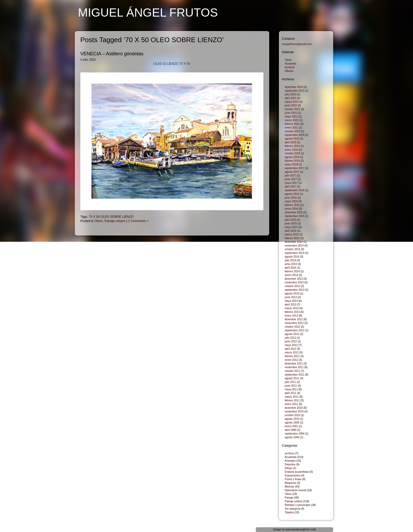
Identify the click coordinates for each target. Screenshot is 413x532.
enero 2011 (291, 404)
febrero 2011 (292, 400)
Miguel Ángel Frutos (148, 13)
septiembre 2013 (295, 290)
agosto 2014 (292, 257)
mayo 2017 (291, 183)
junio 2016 (291, 198)
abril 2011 (291, 393)
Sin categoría (292, 509)
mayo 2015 (291, 227)
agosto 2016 (292, 194)
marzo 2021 (292, 120)
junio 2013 (291, 297)
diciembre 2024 (294, 87)
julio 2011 (290, 382)
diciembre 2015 (294, 212)
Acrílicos (290, 67)
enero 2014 (291, 275)
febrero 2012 (292, 356)
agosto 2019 (292, 139)
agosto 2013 (292, 294)
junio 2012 (291, 341)
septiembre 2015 (295, 216)
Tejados (289, 512)
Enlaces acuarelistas (297, 472)
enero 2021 (291, 128)
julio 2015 (290, 220)
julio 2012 (290, 338)
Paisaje (289, 498)
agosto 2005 (292, 423)
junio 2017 (291, 179)
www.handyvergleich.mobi (301, 529)
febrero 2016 (292, 205)
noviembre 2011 (294, 367)
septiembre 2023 (295, 91)
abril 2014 (291, 268)
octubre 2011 (292, 371)
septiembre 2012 (295, 330)
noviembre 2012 (294, 323)
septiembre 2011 (295, 375)
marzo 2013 (292, 308)
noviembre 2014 (294, 246)
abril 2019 (291, 142)
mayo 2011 (291, 389)
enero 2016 (291, 209)
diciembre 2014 (294, 242)
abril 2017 (291, 187)
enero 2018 (291, 164)
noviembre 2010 (294, 412)
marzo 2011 (292, 397)
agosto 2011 (292, 378)
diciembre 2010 (294, 408)
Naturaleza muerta (296, 490)
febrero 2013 (292, 312)
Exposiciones (292, 476)
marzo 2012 (292, 353)
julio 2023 (290, 94)
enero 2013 (291, 316)
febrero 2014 (292, 271)
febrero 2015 (292, 238)
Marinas (289, 487)
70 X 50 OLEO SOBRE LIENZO (111, 217)
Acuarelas (291, 64)
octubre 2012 (292, 327)
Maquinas (290, 483)
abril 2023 (291, 98)
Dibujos (289, 71)
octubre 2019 (292, 131)
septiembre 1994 (295, 434)
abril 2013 (291, 305)
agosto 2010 (292, 419)
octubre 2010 (292, 415)
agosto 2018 (292, 157)
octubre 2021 (292, 109)
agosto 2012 (292, 334)
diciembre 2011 (294, 364)
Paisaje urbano (115, 221)
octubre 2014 (292, 249)
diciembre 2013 (294, 279)
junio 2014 (291, 264)
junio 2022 (291, 105)
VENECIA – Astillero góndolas (112, 54)
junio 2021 (291, 113)
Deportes (290, 464)
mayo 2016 (291, 201)
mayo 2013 (291, 301)
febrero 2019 (292, 146)
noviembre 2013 (294, 282)
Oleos (98, 221)
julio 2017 (290, 176)
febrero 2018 (292, 161)
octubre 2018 (292, 153)
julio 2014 (290, 260)
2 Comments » (138, 221)
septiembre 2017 (295, 168)
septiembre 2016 (295, 190)
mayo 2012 (291, 345)
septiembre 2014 (295, 253)
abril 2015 (291, 231)
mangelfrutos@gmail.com (297, 44)
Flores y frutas (293, 479)
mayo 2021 (291, 117)
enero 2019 (291, 150)
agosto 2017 (292, 172)
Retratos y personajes (298, 505)
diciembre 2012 (294, 319)
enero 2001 (291, 426)
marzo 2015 (292, 235)
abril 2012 (291, 349)
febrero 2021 (292, 124)
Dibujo (288, 468)
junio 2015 (291, 223)
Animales (290, 461)
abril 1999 (291, 430)
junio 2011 (291, 386)
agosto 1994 (292, 437)
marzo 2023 (292, 102)
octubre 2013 (292, 286)
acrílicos (290, 453)
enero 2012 (291, 360)
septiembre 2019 (295, 135)
